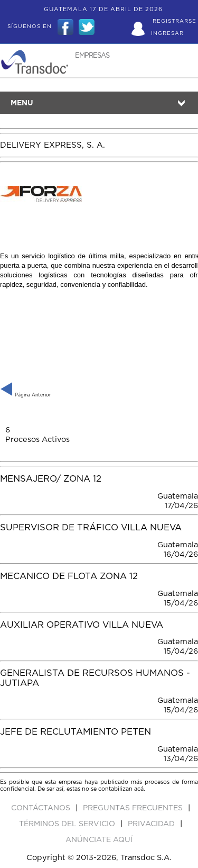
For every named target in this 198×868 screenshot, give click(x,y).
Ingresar (167, 33)
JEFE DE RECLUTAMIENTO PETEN (76, 732)
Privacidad (152, 824)
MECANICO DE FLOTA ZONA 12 (69, 576)
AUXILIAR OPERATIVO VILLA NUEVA (82, 625)
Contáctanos (42, 808)
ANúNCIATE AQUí (99, 840)
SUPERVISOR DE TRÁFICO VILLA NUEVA (91, 528)
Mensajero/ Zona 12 (51, 479)
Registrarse (175, 21)
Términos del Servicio (68, 824)
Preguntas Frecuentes (134, 808)
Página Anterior (26, 395)
